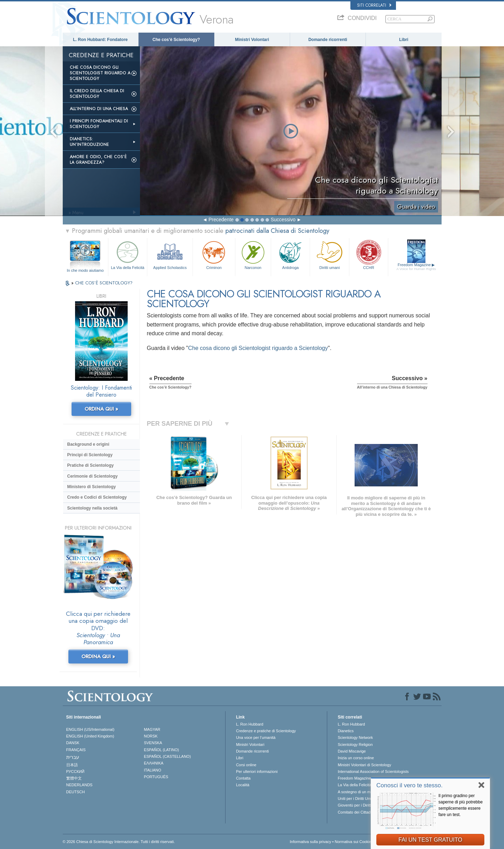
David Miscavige (352, 751)
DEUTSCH (76, 792)
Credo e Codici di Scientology (97, 497)
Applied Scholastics (170, 254)
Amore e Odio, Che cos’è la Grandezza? (98, 160)
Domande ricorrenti (328, 40)
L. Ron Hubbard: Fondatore (100, 40)
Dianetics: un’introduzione (89, 142)
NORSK (151, 736)
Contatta (243, 778)
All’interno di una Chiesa (99, 109)
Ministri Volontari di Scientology (364, 765)
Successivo (283, 220)
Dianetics (346, 731)
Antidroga (290, 254)
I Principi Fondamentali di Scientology (99, 124)
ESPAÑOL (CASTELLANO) (167, 756)
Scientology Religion (355, 744)
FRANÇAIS (76, 750)
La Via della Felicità (128, 254)
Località (243, 785)
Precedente (221, 220)
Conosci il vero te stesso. (409, 785)
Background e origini (88, 444)
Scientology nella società (92, 508)
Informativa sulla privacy (310, 842)
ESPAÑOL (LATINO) (161, 750)
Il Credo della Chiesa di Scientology (97, 94)
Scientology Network (355, 737)
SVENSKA (153, 743)
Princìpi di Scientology (90, 455)
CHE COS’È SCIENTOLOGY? (104, 283)
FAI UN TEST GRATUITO (430, 840)
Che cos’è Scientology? (176, 40)
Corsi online (246, 765)
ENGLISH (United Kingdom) (90, 736)
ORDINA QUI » (101, 409)
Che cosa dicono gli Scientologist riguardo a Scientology (258, 348)
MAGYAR (152, 729)
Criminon (214, 254)
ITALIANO (152, 770)
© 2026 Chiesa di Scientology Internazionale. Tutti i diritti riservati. (119, 842)
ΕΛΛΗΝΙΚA (154, 763)
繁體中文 (74, 778)
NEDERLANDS (79, 785)
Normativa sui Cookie (353, 842)
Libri (404, 40)
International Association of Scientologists (373, 771)
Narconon (253, 254)
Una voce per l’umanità (256, 737)
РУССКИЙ (75, 771)
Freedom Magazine (416, 267)
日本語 (72, 765)
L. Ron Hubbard (250, 724)
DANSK (73, 743)
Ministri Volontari (252, 40)
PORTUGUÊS (156, 777)
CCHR (369, 254)
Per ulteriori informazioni (257, 771)
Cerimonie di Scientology (93, 476)
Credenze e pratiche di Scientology (266, 731)
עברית (73, 757)
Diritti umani (329, 254)
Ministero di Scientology (92, 487)
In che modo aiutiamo (85, 270)
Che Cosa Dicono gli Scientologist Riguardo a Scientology (100, 73)
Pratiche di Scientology (91, 465)
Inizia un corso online (356, 758)
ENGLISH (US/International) (90, 729)
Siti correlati (374, 5)
